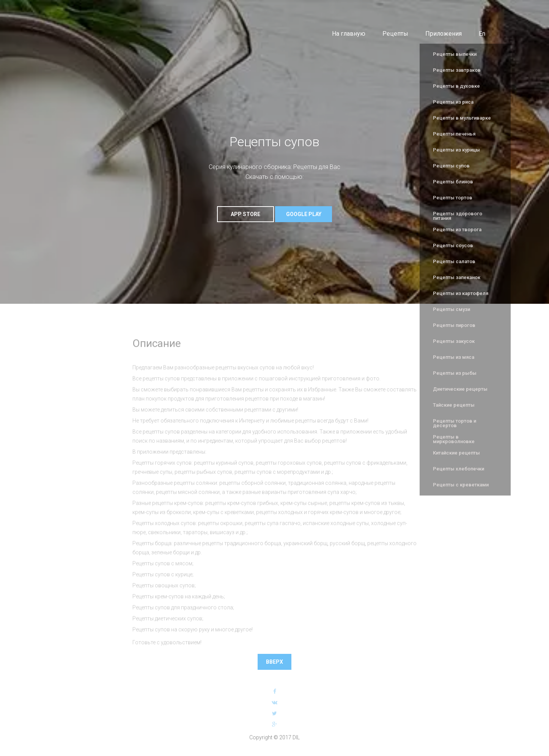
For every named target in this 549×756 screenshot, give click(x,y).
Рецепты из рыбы (455, 373)
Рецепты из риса (453, 102)
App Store (245, 214)
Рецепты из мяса (454, 357)
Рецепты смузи (451, 309)
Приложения (444, 34)
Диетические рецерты (460, 389)
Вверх (274, 661)
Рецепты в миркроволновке (454, 439)
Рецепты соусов (453, 245)
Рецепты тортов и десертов (455, 423)
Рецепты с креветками (461, 485)
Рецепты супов (451, 166)
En (482, 34)
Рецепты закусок (454, 341)
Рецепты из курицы (456, 150)
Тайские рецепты (454, 405)
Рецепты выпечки (455, 54)
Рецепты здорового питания (458, 216)
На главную (349, 34)
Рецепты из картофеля (461, 293)
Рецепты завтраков (457, 70)
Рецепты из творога (457, 230)
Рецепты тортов (453, 198)
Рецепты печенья (454, 134)
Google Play (304, 214)
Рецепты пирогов (454, 325)
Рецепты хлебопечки (459, 469)
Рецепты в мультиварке (462, 118)
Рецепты (395, 34)
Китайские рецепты (456, 453)
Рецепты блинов (453, 182)
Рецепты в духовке (456, 86)
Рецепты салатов (454, 261)
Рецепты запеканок (457, 277)
